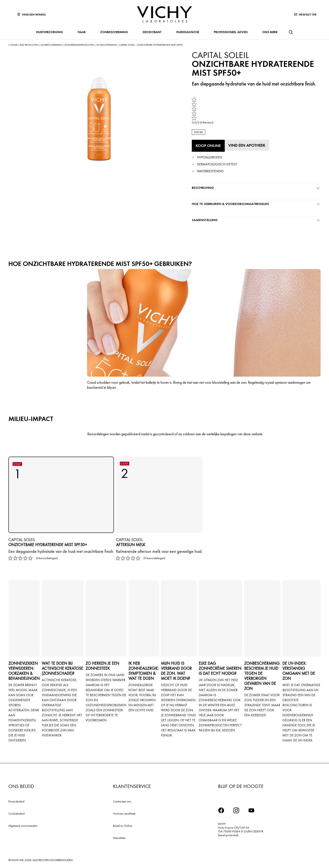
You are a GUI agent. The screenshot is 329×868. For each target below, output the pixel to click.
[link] (203, 111)
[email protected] (228, 835)
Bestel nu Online (123, 825)
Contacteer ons (122, 801)
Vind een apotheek (124, 813)
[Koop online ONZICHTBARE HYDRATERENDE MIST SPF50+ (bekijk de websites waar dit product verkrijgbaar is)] (208, 146)
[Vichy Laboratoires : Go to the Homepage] (164, 14)
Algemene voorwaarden (23, 825)
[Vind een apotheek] (248, 145)
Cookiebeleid (16, 813)
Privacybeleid (16, 801)
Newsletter (119, 837)
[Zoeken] (291, 32)
